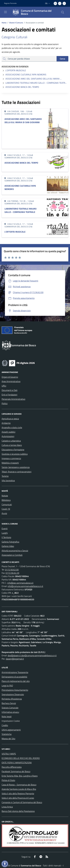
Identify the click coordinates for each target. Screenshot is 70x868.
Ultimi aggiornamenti (11, 730)
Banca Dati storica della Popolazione (18, 811)
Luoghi (5, 533)
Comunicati (7, 504)
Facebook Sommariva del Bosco (16, 771)
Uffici (4, 386)
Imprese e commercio (11, 458)
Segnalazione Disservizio (13, 694)
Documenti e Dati (10, 390)
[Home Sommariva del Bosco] (34, 12)
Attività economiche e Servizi (15, 551)
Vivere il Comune (16, 23)
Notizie (5, 496)
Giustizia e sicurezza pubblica (15, 454)
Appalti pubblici (8, 432)
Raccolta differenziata (12, 767)
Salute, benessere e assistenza (16, 467)
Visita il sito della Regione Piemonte (18, 793)
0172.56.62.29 (12, 573)
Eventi (5, 528)
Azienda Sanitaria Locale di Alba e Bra (19, 789)
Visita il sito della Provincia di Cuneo (18, 798)
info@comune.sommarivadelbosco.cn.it (25, 586)
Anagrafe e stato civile (12, 427)
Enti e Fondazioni (9, 395)
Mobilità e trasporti (10, 463)
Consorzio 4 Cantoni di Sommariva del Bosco (22, 802)
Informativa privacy (10, 712)
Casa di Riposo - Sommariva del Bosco (19, 785)
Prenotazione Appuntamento (15, 690)
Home (4, 23)
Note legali (7, 716)
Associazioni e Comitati (12, 555)
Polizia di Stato (8, 780)
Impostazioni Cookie (11, 721)
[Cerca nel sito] (63, 12)
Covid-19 (6, 509)
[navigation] (5, 12)
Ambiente (6, 423)
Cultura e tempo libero (12, 445)
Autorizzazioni (8, 436)
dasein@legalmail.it (15, 659)
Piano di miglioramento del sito (16, 681)
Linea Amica (7, 807)
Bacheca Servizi (9, 703)
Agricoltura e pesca (10, 419)
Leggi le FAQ (7, 686)
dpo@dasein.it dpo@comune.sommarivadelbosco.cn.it (32, 655)
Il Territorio (6, 537)
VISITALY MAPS (9, 754)
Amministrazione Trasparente (15, 672)
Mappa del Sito (8, 739)
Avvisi (4, 513)
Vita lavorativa (8, 480)
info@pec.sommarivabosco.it (20, 583)
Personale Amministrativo (13, 399)
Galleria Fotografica (10, 542)
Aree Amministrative (11, 381)
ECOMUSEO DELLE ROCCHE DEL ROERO (21, 758)
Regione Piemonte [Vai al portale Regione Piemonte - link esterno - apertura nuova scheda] (10, 3)
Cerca (62, 59)
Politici (5, 403)
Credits (5, 725)
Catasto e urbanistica (11, 441)
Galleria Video (8, 546)
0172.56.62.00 (12, 570)
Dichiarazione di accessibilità (14, 677)
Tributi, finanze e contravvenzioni (17, 472)
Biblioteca (6, 500)
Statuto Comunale (10, 708)
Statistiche (7, 734)
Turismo (5, 476)
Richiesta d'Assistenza (12, 699)
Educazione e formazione (13, 450)
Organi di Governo (10, 377)
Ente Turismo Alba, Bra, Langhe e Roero (20, 776)
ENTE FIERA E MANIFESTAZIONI (17, 763)
